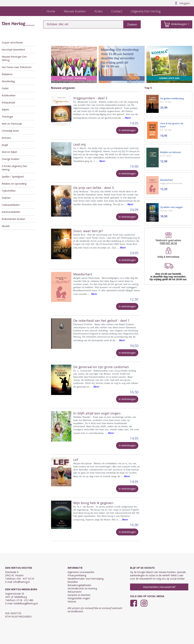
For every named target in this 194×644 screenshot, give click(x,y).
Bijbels (5, 110)
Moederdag (8, 81)
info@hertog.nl (21, 582)
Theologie (7, 117)
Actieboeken (9, 95)
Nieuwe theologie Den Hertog (14, 58)
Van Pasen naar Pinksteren (17, 67)
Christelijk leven (10, 131)
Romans (6, 138)
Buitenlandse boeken (13, 219)
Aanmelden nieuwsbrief (159, 587)
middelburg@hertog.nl (26, 603)
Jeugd (5, 145)
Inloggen (182, 3)
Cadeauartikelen (11, 205)
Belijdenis (7, 74)
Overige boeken (11, 159)
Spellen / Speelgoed (13, 177)
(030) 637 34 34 (168, 243)
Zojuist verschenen (12, 42)
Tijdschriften (9, 191)
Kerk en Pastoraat (12, 124)
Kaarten (6, 198)
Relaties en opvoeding (14, 184)
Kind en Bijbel (9, 152)
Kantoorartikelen (11, 212)
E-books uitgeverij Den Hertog (14, 168)
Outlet (5, 88)
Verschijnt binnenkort (13, 50)
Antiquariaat (8, 102)
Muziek (6, 226)
